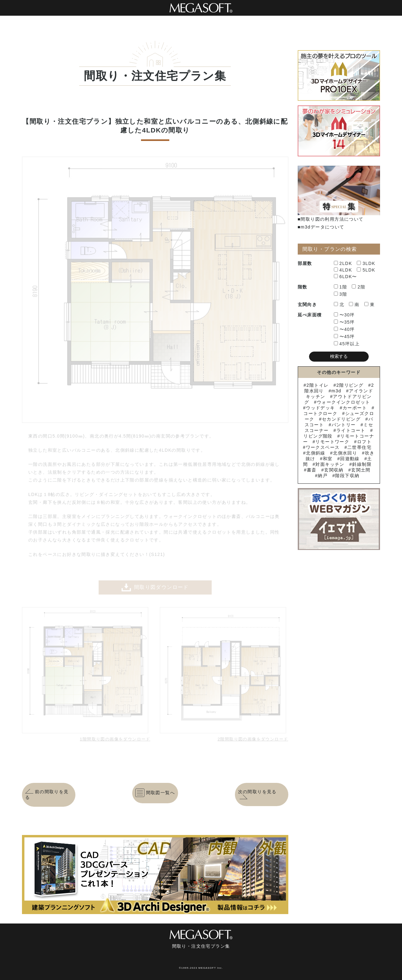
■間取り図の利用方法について (331, 219)
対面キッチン (330, 464)
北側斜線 (316, 453)
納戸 (323, 476)
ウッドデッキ (320, 408)
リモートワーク (332, 442)
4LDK (343, 270)
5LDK (366, 270)
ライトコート (351, 430)
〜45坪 (344, 337)
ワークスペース (323, 447)
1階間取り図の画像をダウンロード (115, 739)
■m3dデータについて (321, 227)
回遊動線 (350, 459)
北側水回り (345, 453)
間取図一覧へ (155, 793)
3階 (341, 294)
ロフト (364, 442)
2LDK (343, 263)
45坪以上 (347, 344)
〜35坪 (344, 322)
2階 (359, 287)
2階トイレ (318, 385)
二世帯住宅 (359, 447)
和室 (328, 459)
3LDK (366, 263)
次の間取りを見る (257, 794)
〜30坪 (344, 315)
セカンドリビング (341, 419)
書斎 (312, 470)
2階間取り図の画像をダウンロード (253, 739)
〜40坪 (344, 329)
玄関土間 (361, 470)
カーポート (355, 408)
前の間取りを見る (47, 794)
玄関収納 (334, 470)
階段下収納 (347, 476)
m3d (336, 391)
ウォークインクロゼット (343, 402)
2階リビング (350, 385)
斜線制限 (362, 464)
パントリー (344, 425)
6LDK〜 (345, 277)
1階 (341, 287)
